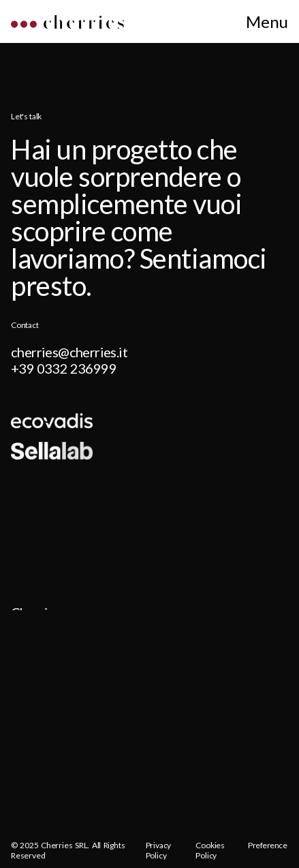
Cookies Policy (210, 851)
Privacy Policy (159, 851)
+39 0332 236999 (64, 368)
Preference (268, 845)
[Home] (67, 24)
